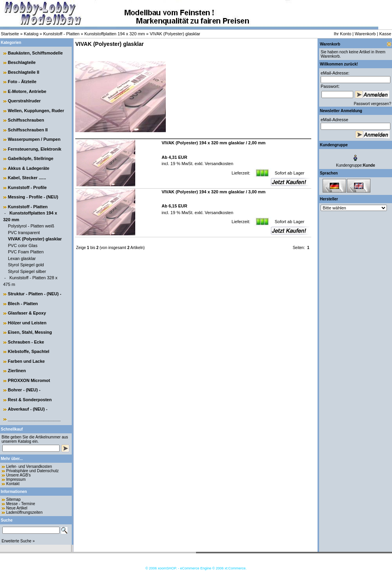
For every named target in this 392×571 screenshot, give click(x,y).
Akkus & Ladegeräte (29, 168)
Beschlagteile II (24, 72)
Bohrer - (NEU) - (24, 390)
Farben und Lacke (26, 361)
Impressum (16, 479)
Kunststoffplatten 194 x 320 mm (115, 34)
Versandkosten (218, 164)
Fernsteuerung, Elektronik (34, 149)
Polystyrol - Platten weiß (31, 226)
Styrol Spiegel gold (26, 265)
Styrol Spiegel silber (27, 271)
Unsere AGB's (19, 475)
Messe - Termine (21, 504)
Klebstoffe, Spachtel (29, 351)
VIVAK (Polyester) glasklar (175, 34)
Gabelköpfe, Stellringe (31, 158)
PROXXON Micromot (29, 380)
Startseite (10, 34)
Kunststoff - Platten (61, 34)
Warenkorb (365, 34)
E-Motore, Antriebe (27, 91)
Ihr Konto (342, 34)
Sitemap (14, 499)
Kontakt (13, 484)
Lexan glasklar (22, 258)
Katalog (31, 34)
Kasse (385, 34)
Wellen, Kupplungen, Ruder (36, 111)
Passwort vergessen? (372, 104)
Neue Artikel (17, 508)
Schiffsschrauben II (28, 130)
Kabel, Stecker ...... (27, 178)
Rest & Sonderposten (30, 400)
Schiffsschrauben (26, 120)
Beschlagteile (22, 62)
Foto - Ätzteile (22, 82)
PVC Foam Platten (26, 252)
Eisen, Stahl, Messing (30, 332)
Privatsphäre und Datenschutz (33, 471)
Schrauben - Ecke (26, 342)
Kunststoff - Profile (27, 187)
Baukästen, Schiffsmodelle (35, 53)
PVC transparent (24, 233)
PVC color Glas (23, 245)
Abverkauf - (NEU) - (28, 409)
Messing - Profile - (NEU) (33, 197)
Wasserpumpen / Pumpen (34, 139)
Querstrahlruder (24, 101)
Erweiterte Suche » (18, 541)
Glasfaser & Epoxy (27, 313)
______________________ (34, 419)
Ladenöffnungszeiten (24, 512)
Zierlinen (17, 371)
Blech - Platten (23, 304)
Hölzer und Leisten (27, 323)
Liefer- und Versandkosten (29, 466)
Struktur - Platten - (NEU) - (34, 294)
